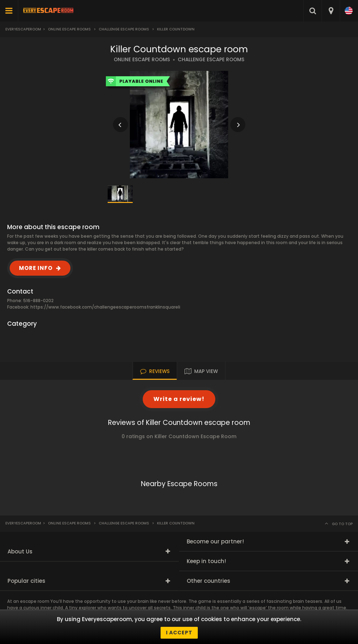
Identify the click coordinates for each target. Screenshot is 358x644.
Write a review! (179, 399)
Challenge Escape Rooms (124, 29)
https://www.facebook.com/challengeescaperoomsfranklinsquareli (105, 307)
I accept (179, 633)
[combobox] (331, 11)
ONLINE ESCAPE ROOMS (142, 60)
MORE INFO (36, 268)
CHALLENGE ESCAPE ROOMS (211, 60)
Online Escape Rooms (69, 29)
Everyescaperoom (23, 29)
